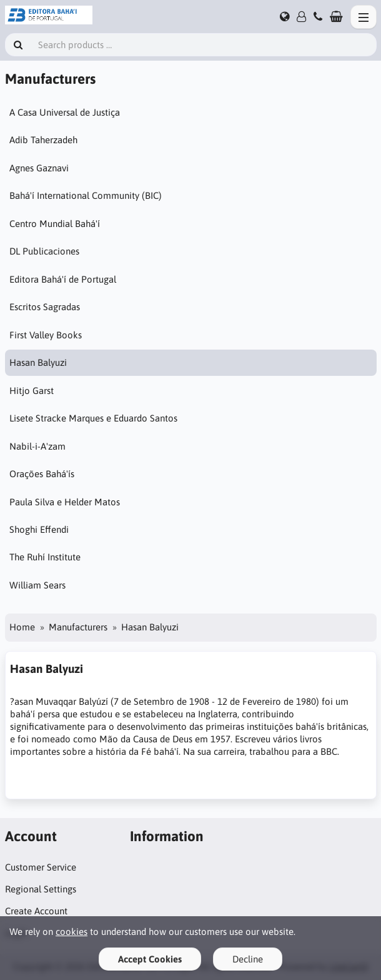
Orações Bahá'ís (42, 474)
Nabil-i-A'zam (37, 446)
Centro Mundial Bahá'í (55, 224)
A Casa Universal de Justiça (65, 112)
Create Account (36, 911)
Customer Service (41, 867)
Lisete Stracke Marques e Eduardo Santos (93, 418)
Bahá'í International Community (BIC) (86, 195)
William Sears (37, 585)
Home (22, 627)
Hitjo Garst (32, 391)
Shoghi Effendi (39, 529)
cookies (72, 932)
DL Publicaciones (44, 251)
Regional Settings (41, 889)
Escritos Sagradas (45, 307)
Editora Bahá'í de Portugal (63, 279)
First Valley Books (46, 335)
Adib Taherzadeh (43, 140)
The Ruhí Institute (45, 557)
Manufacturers (78, 627)
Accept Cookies (150, 959)
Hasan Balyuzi (38, 362)
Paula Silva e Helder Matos (65, 502)
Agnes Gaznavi (39, 168)
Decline (248, 959)
